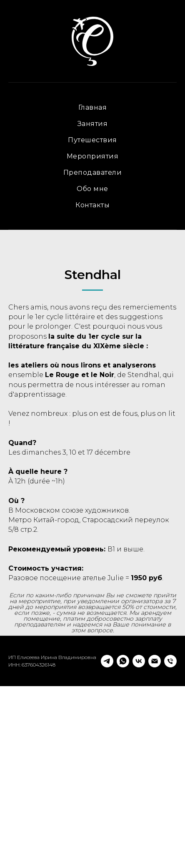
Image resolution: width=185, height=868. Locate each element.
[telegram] (107, 843)
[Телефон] (170, 843)
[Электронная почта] (155, 843)
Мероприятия (93, 156)
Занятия (93, 124)
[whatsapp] (123, 843)
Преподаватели (93, 172)
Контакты (92, 205)
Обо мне (92, 189)
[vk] (139, 843)
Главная (93, 107)
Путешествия (92, 140)
